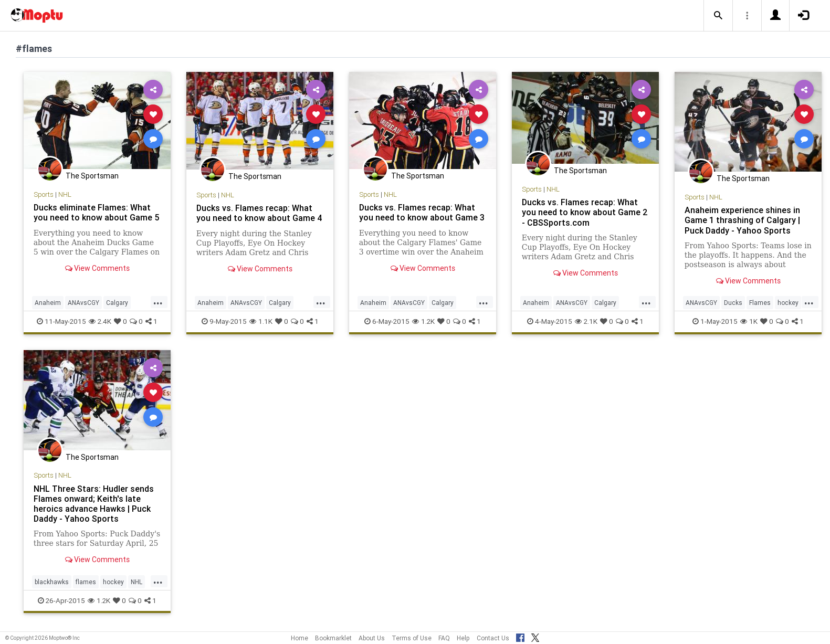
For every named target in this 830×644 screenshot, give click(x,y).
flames (86, 582)
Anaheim (48, 303)
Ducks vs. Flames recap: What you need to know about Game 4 (259, 213)
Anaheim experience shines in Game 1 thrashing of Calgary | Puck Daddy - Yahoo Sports (742, 220)
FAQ (444, 638)
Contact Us (493, 638)
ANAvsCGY (83, 303)
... (158, 302)
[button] (718, 16)
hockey (788, 303)
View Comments (97, 268)
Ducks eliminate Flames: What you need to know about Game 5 (97, 212)
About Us (372, 638)
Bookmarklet (333, 638)
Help (463, 638)
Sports (44, 194)
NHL (65, 194)
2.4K (100, 321)
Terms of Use (412, 638)
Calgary (117, 303)
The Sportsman (92, 176)
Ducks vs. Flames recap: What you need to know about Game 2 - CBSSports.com (585, 212)
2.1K (586, 321)
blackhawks (52, 582)
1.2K (423, 321)
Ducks (733, 303)
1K (749, 321)
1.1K (261, 321)
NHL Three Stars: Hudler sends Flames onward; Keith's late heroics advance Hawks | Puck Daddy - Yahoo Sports (94, 504)
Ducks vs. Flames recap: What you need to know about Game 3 (422, 212)
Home (300, 638)
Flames (760, 303)
